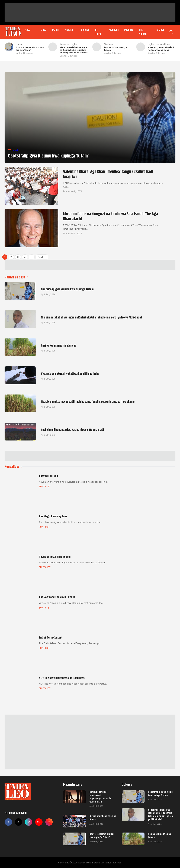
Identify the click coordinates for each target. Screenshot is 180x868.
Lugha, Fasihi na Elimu (159, 44)
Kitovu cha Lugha (68, 44)
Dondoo (85, 30)
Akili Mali (108, 44)
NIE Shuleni (143, 32)
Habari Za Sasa (16, 277)
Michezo (129, 30)
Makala (69, 32)
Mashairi (114, 30)
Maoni (56, 30)
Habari (29, 32)
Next (42, 257)
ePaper (160, 30)
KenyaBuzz (13, 467)
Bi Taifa (98, 32)
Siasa (44, 30)
